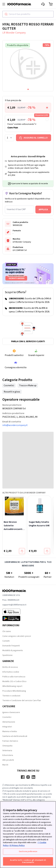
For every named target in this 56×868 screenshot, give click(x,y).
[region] (28, 835)
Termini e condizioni (11, 696)
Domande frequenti (11, 646)
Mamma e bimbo (10, 731)
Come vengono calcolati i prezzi (17, 636)
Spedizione (7, 655)
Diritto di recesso (10, 667)
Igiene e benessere (11, 712)
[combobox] (28, 14)
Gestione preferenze (28, 851)
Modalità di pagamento (13, 650)
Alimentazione (9, 722)
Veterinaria (7, 751)
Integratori (7, 727)
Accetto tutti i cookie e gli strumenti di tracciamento (28, 861)
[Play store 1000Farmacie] (14, 618)
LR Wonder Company (14, 33)
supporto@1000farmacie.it (14, 605)
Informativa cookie (11, 672)
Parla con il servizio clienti (28, 341)
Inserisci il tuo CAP (16, 209)
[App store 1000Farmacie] (14, 612)
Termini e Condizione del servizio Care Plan (22, 701)
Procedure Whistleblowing (14, 691)
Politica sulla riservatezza (14, 677)
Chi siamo (7, 631)
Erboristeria (8, 755)
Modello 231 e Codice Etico (14, 681)
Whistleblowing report (12, 686)
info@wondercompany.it (15, 425)
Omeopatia (7, 746)
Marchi (5, 765)
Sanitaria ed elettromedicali (15, 736)
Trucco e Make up (28, 385)
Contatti (6, 641)
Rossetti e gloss (12, 392)
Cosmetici (9, 385)
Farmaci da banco (10, 741)
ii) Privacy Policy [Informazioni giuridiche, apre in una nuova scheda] (17, 846)
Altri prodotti (8, 760)
